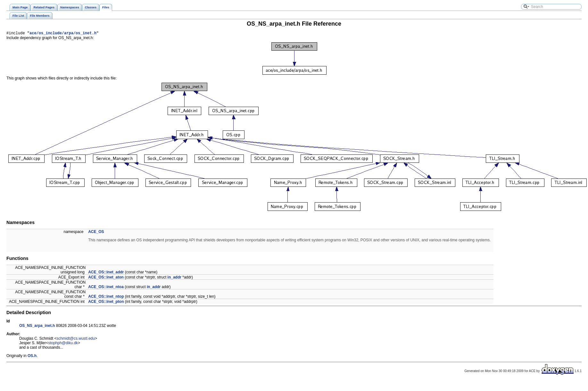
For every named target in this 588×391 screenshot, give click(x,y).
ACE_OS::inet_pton (106, 303)
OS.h (32, 357)
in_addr (174, 278)
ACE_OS (96, 233)
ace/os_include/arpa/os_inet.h (63, 34)
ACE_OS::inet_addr (106, 273)
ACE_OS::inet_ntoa (106, 288)
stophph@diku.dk (63, 344)
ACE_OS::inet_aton (106, 278)
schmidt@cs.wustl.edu (76, 339)
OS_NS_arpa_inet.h (37, 327)
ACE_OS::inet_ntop (106, 297)
